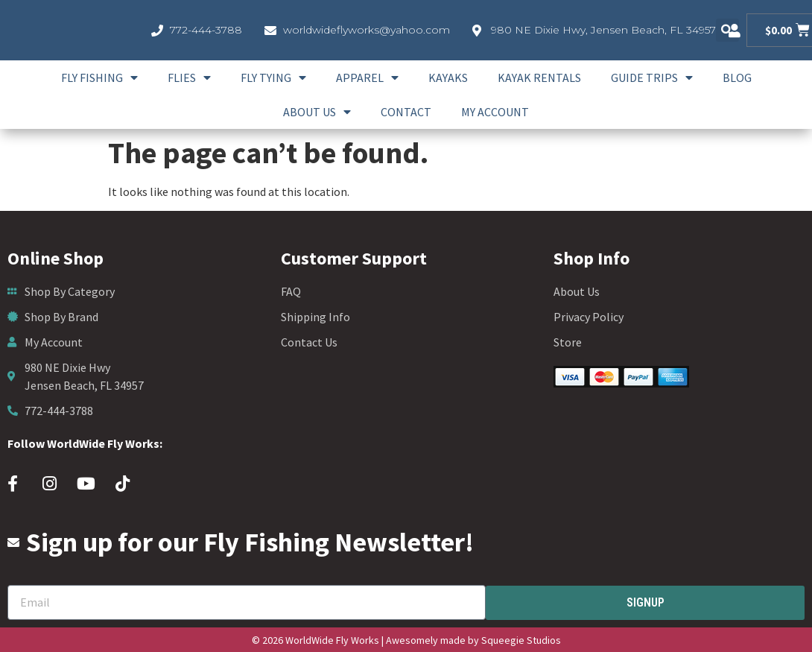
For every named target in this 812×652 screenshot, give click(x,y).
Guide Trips (652, 77)
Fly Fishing (99, 77)
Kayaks (448, 77)
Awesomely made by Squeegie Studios (473, 640)
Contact (406, 112)
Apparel (367, 77)
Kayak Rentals (539, 77)
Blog (737, 77)
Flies (189, 77)
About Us (317, 112)
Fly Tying (273, 77)
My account (495, 112)
